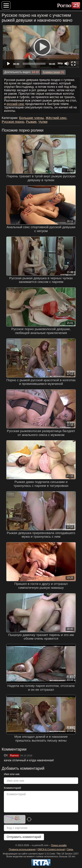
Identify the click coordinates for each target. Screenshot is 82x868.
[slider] (34, 64)
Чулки (43, 122)
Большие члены (32, 118)
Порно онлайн (59, 845)
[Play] (41, 47)
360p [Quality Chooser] (60, 63)
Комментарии (51, 72)
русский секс (16, 104)
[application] (41, 47)
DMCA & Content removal (51, 849)
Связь (70, 849)
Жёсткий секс (56, 118)
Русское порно (13, 122)
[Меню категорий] (6, 5)
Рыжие (31, 122)
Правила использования (22, 849)
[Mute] (66, 64)
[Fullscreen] (73, 64)
